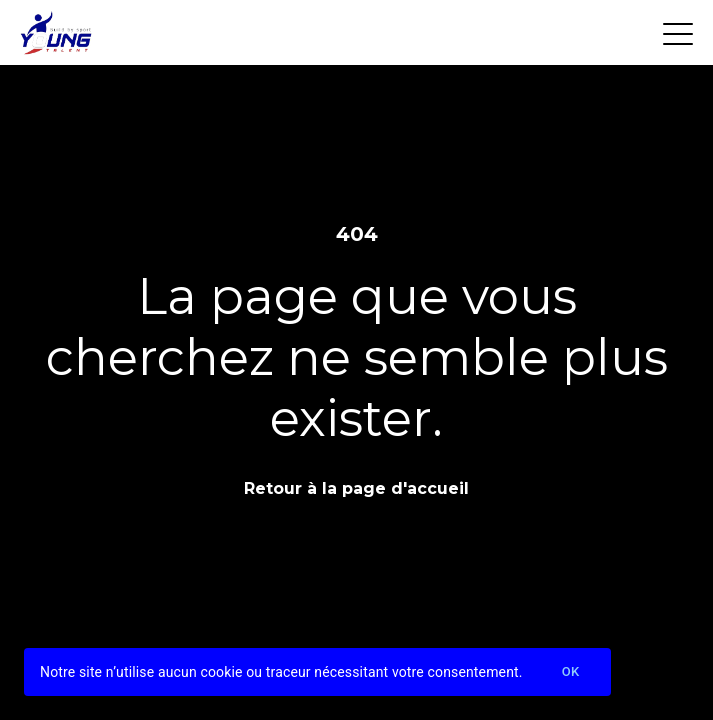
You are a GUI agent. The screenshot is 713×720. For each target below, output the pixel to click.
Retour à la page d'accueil (356, 488)
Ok (571, 672)
